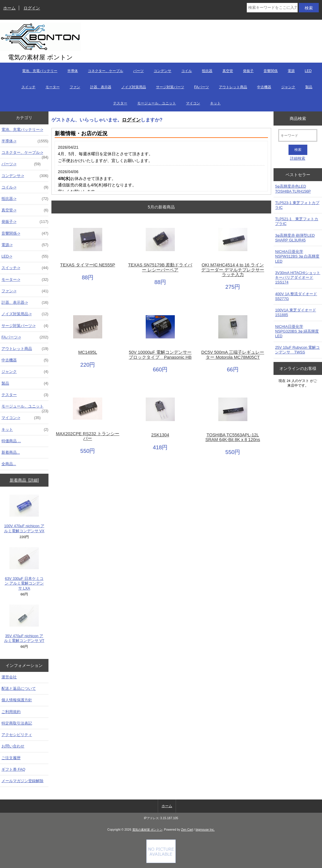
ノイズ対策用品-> (25, 314)
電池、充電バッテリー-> (22, 130)
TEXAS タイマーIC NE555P (88, 265)
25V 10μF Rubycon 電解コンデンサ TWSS (297, 350)
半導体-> (25, 141)
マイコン (193, 103)
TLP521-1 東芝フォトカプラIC (297, 221)
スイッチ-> (25, 268)
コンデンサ (162, 71)
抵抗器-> (25, 199)
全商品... (9, 464)
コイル (187, 71)
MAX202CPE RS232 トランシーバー (88, 436)
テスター (120, 103)
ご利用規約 (11, 712)
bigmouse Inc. (205, 830)
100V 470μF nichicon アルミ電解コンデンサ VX (24, 514)
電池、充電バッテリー (40, 71)
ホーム (9, 8)
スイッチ (28, 87)
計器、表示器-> (25, 303)
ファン (75, 87)
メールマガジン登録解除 (22, 781)
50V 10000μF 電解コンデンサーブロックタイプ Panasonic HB (160, 355)
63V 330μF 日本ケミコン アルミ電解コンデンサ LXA (24, 569)
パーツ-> (21, 164)
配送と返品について (19, 688)
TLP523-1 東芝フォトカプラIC (297, 205)
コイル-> (25, 187)
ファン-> (25, 291)
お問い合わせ (13, 746)
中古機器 (264, 87)
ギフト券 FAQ (13, 769)
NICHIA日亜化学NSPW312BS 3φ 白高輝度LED (297, 256)
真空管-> (25, 210)
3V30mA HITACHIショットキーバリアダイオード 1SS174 (298, 277)
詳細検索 (298, 158)
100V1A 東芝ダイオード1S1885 (295, 312)
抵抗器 (207, 71)
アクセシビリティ (17, 735)
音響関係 (271, 71)
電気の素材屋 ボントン (147, 830)
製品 (309, 87)
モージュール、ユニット (157, 103)
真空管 (228, 71)
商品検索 (298, 118)
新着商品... (11, 452)
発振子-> (25, 222)
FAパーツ (202, 87)
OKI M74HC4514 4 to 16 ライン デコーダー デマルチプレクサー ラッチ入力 (233, 270)
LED (308, 71)
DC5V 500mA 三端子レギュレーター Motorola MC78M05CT (233, 355)
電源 (291, 71)
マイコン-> (21, 418)
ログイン (32, 8)
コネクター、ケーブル (105, 71)
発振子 (248, 71)
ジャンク (288, 87)
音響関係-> (25, 233)
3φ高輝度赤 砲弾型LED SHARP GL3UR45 (295, 238)
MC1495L (88, 352)
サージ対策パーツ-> (25, 326)
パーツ (138, 71)
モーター (53, 87)
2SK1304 (160, 435)
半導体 (73, 71)
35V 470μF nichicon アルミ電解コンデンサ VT (24, 624)
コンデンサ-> (25, 176)
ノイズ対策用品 (134, 87)
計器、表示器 (101, 87)
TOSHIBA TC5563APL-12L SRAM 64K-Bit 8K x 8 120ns (233, 437)
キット (215, 103)
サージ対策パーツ (170, 87)
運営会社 (9, 677)
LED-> (25, 256)
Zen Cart (187, 830)
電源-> (25, 245)
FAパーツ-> (25, 337)
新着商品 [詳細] (24, 480)
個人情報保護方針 (17, 700)
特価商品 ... (11, 441)
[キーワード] (298, 135)
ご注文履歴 (11, 758)
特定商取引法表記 (17, 723)
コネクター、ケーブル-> (25, 154)
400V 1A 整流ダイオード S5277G (296, 296)
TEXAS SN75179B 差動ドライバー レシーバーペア (160, 267)
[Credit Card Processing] (161, 862)
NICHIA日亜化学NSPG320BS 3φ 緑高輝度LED (297, 331)
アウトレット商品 (233, 87)
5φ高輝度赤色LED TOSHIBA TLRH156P (293, 189)
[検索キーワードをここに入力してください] (272, 8)
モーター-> (25, 280)
